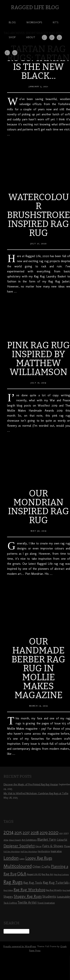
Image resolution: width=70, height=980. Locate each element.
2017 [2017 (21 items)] (26, 833)
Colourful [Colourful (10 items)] (62, 840)
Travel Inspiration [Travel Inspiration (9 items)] (46, 903)
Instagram (45, 38)
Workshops (34, 22)
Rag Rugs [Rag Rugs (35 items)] (13, 882)
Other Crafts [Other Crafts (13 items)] (41, 867)
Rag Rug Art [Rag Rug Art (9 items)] (48, 874)
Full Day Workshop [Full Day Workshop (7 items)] (12, 852)
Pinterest (60, 38)
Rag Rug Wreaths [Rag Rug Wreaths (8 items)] (54, 890)
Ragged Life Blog (35, 7)
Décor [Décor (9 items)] (39, 846)
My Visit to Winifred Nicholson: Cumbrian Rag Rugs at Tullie (36, 793)
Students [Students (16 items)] (49, 896)
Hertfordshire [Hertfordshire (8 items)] (44, 851)
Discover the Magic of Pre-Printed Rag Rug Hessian (31, 784)
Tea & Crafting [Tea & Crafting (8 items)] (10, 903)
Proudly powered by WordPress (20, 946)
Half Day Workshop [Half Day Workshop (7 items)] (29, 852)
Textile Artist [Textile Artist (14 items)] (27, 902)
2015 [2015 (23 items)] (18, 832)
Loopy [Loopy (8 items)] (22, 859)
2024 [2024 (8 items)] (6, 840)
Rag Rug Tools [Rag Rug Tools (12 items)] (33, 883)
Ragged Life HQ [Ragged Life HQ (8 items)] (34, 874)
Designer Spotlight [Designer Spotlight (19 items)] (19, 846)
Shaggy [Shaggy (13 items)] (8, 897)
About (31, 37)
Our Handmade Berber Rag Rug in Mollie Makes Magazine (38, 668)
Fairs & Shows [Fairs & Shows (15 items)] (53, 846)
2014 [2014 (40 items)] (9, 832)
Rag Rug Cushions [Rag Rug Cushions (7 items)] (62, 874)
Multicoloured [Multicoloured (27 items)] (18, 866)
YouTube (15, 53)
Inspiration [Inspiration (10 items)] (56, 851)
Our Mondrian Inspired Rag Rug (39, 507)
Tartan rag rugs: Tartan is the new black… (38, 62)
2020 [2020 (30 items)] (53, 832)
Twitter (7, 53)
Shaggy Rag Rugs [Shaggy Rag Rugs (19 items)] (28, 896)
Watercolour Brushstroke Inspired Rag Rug (39, 215)
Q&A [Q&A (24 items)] (22, 874)
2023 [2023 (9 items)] (66, 833)
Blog (12, 22)
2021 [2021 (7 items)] (61, 833)
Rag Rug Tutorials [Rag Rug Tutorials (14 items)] (56, 883)
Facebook (52, 38)
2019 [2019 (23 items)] (44, 832)
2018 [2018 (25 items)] (35, 832)
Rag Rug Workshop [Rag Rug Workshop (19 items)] (29, 890)
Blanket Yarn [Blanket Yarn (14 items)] (47, 840)
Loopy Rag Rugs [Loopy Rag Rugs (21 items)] (39, 858)
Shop (12, 37)
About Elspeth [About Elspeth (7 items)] (15, 840)
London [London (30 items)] (11, 858)
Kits (56, 22)
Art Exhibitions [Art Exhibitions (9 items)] (29, 840)
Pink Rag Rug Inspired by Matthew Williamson (38, 359)
